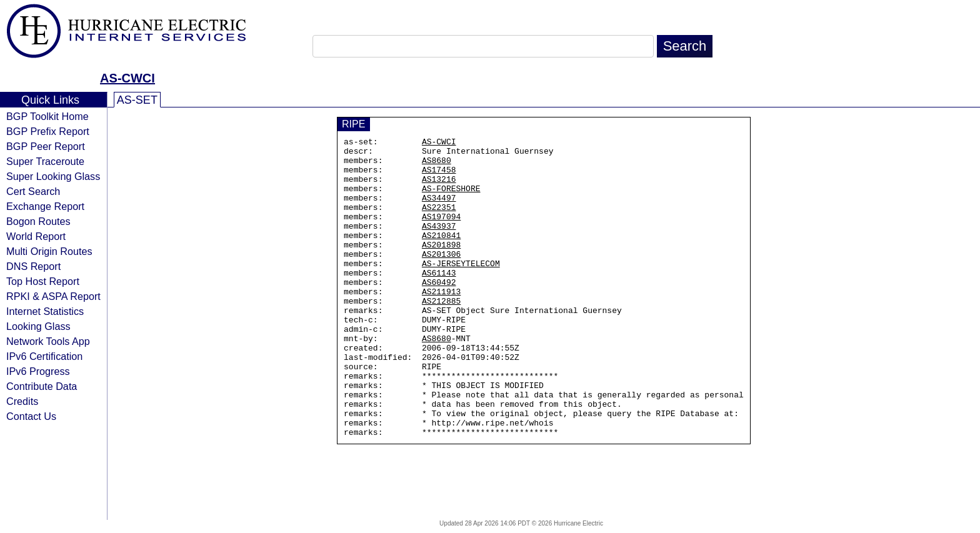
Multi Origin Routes (49, 251)
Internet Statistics (45, 311)
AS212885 (441, 334)
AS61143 (439, 301)
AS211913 (441, 323)
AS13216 (439, 188)
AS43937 (439, 244)
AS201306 (441, 278)
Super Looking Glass (53, 176)
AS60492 (439, 312)
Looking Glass (38, 326)
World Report (36, 236)
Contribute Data (42, 386)
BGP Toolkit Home (47, 116)
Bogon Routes (38, 221)
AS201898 (441, 267)
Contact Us (31, 416)
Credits (22, 401)
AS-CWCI (127, 78)
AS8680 (437, 166)
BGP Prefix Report (48, 131)
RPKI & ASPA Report (53, 296)
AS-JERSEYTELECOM (461, 289)
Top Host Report (43, 281)
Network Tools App (48, 341)
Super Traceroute (45, 161)
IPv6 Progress (38, 371)
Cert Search (33, 191)
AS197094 (441, 233)
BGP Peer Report (46, 146)
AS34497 (439, 211)
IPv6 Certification (44, 356)
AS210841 (441, 256)
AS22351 (439, 222)
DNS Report (33, 266)
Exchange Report (45, 206)
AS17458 (439, 177)
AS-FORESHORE (451, 199)
